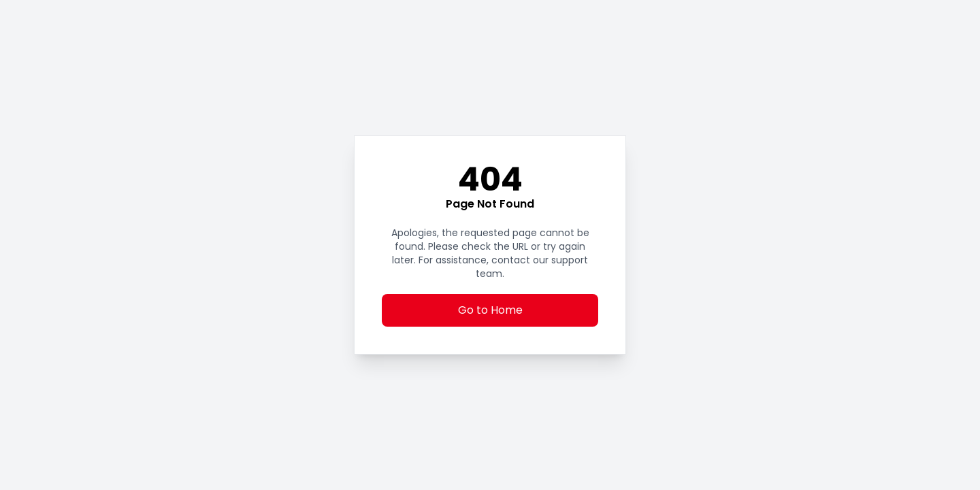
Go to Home (490, 310)
